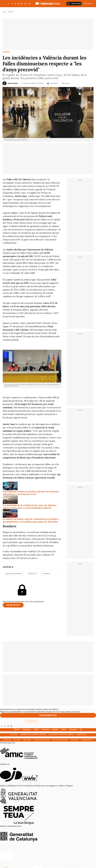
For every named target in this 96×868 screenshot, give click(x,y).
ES (30, 4)
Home (5, 12)
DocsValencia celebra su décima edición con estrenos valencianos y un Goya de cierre (31, 493)
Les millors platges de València (61, 735)
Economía (46, 730)
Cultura (64, 730)
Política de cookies (60, 740)
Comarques (27, 730)
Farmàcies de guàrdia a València (33, 735)
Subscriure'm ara (48, 715)
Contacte (7, 740)
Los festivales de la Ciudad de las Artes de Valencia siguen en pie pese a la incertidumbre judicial (30, 507)
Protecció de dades (42, 740)
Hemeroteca (81, 735)
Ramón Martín (13, 83)
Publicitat (74, 740)
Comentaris (52, 83)
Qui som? (17, 740)
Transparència (87, 740)
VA (25, 4)
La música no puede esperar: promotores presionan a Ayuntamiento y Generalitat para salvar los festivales (31, 520)
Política (36, 730)
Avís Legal (27, 740)
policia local (32, 574)
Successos (73, 730)
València (6, 52)
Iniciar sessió (13, 605)
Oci (81, 730)
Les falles (14, 735)
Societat (55, 730)
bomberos (47, 574)
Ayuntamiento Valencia (14, 574)
